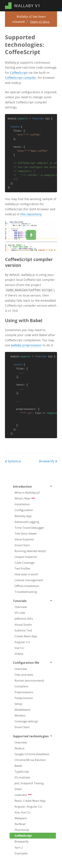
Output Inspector (26, 556)
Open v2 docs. (40, 22)
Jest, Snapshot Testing (29, 783)
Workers (20, 715)
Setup (18, 703)
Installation (22, 504)
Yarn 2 (19, 847)
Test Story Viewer (26, 533)
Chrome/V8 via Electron (30, 760)
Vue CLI (19, 648)
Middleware (22, 709)
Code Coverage (24, 562)
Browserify (22, 841)
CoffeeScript (19, 73)
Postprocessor (24, 698)
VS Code (20, 612)
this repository (31, 214)
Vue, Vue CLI (23, 812)
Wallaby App (23, 516)
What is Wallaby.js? (27, 492)
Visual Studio (23, 624)
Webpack (21, 818)
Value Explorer (24, 539)
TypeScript (22, 771)
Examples (21, 853)
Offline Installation (27, 586)
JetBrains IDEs (24, 618)
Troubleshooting (26, 591)
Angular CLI (22, 642)
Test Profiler (22, 568)
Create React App (26, 636)
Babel (18, 765)
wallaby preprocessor (26, 345)
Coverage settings (26, 721)
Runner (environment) (29, 680)
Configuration (24, 510)
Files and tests (24, 674)
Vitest (18, 789)
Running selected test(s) (30, 551)
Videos (19, 653)
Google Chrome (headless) (32, 754)
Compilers (21, 686)
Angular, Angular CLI (28, 806)
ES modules (22, 777)
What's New (25, 498)
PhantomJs (22, 829)
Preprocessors (24, 692)
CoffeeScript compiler (21, 78)
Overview (21, 607)
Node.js (20, 748)
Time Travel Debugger (29, 527)
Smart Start (22, 545)
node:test (23, 795)
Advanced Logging (27, 521)
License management (29, 580)
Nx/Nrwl (20, 824)
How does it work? (26, 574)
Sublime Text (23, 630)
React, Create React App (30, 800)
